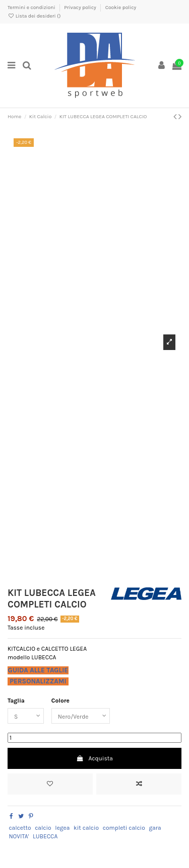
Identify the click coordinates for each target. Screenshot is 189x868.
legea (62, 828)
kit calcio (86, 828)
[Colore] (81, 716)
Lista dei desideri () (34, 16)
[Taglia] (26, 716)
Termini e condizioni (32, 8)
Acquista (94, 758)
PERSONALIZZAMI (38, 681)
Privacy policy (81, 8)
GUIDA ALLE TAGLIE (38, 670)
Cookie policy (121, 8)
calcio (43, 828)
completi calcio (124, 828)
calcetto (20, 828)
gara (155, 828)
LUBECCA (45, 836)
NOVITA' (19, 836)
